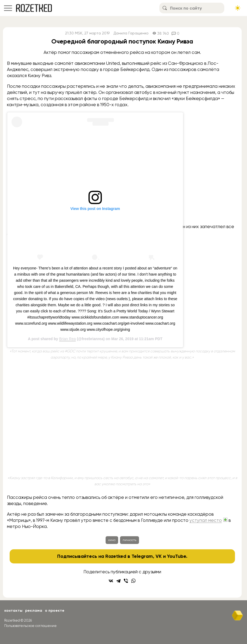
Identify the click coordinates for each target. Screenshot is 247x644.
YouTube (177, 556)
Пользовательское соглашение (30, 626)
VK (159, 556)
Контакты (13, 611)
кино (112, 540)
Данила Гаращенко (131, 33)
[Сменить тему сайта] (238, 8)
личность (130, 540)
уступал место (206, 520)
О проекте (55, 611)
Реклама (34, 611)
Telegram (142, 556)
